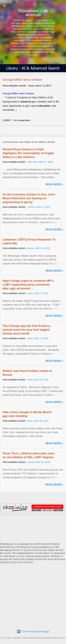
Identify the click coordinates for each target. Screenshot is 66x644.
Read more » (54, 184)
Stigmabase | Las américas (33, 13)
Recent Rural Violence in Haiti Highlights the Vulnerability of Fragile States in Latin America (28, 153)
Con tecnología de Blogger (33, 631)
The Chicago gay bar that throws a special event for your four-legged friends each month (26, 330)
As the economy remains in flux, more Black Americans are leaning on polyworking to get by (29, 198)
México (33, 528)
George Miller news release (18, 93)
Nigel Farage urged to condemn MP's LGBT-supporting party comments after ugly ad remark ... (28, 285)
